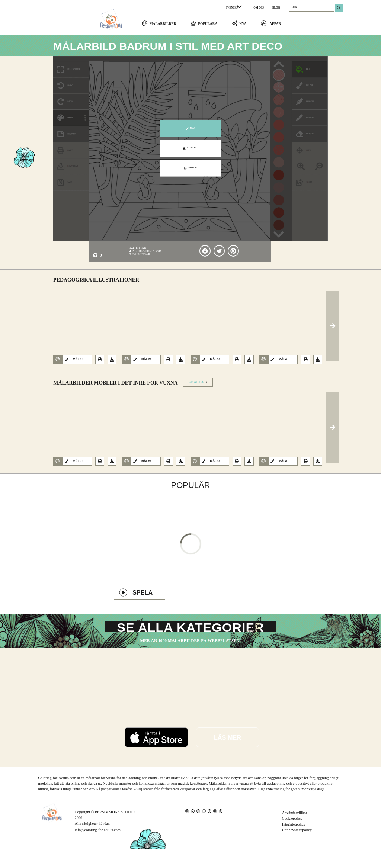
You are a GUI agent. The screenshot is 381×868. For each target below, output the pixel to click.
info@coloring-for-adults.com (98, 849)
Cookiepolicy (292, 837)
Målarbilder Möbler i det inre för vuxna (115, 386)
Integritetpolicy (294, 843)
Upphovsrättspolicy (297, 849)
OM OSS (259, 8)
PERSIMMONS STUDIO (115, 831)
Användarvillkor (295, 832)
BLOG (276, 8)
